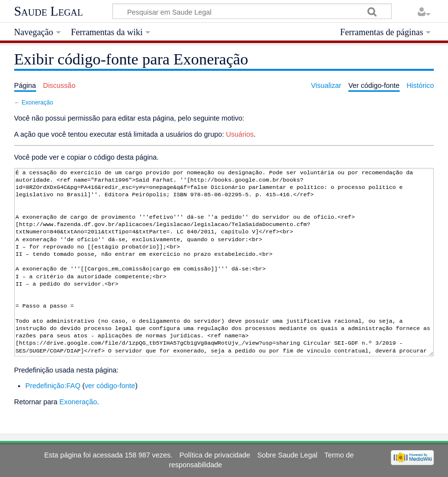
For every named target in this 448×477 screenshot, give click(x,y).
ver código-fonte (110, 386)
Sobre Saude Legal (287, 455)
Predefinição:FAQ (53, 386)
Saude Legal (49, 11)
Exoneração (37, 103)
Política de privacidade (215, 455)
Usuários (240, 134)
